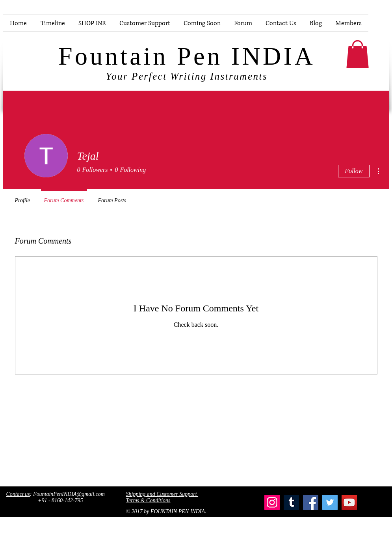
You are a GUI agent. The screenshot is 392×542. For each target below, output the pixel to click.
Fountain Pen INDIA (187, 56)
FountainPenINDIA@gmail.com (69, 494)
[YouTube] (349, 502)
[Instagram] (272, 502)
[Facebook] (311, 502)
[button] (358, 54)
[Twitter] (330, 502)
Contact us (18, 494)
